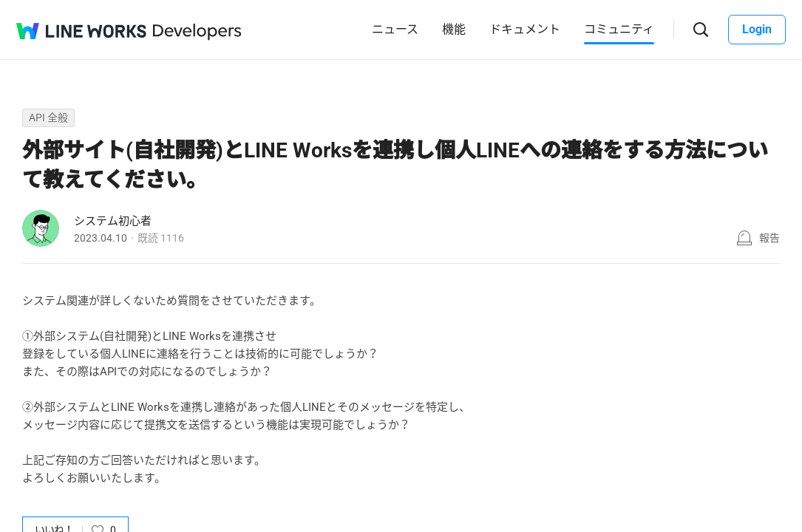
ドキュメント (525, 29)
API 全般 (48, 117)
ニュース (395, 29)
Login (757, 29)
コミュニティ (619, 29)
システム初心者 (113, 221)
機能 (454, 29)
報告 (769, 238)
